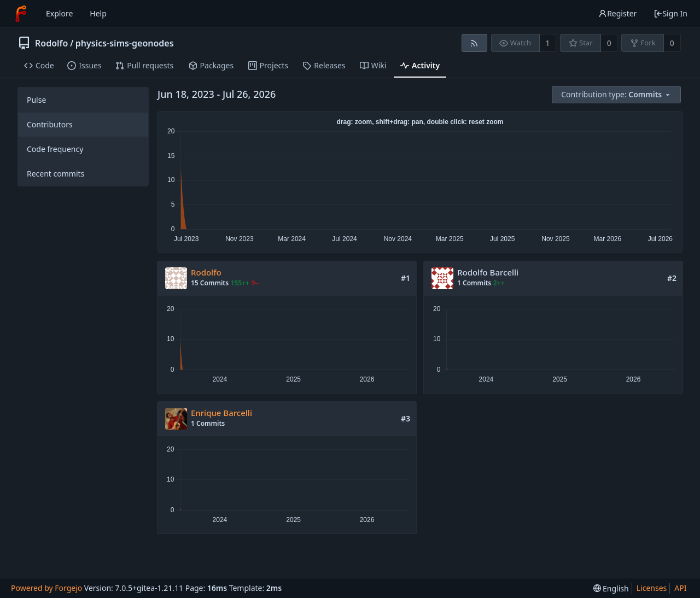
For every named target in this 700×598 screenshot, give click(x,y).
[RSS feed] (474, 43)
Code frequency (55, 149)
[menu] (617, 95)
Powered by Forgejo (46, 588)
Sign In (670, 13)
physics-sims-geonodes (125, 43)
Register (617, 13)
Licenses (652, 588)
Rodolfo (51, 43)
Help (98, 13)
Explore (59, 13)
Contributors (50, 124)
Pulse (36, 100)
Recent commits (56, 174)
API (680, 588)
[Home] (21, 14)
